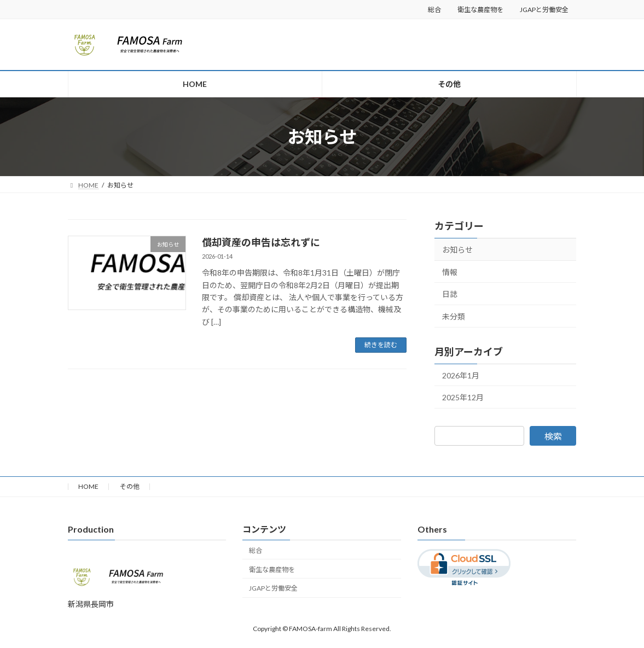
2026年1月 (461, 375)
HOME (88, 486)
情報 (450, 272)
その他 (130, 486)
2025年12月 (463, 397)
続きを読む (381, 345)
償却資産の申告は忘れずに (261, 242)
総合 (434, 10)
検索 (553, 436)
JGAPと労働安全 (544, 10)
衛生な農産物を (480, 10)
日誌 (450, 294)
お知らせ (457, 250)
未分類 (454, 316)
